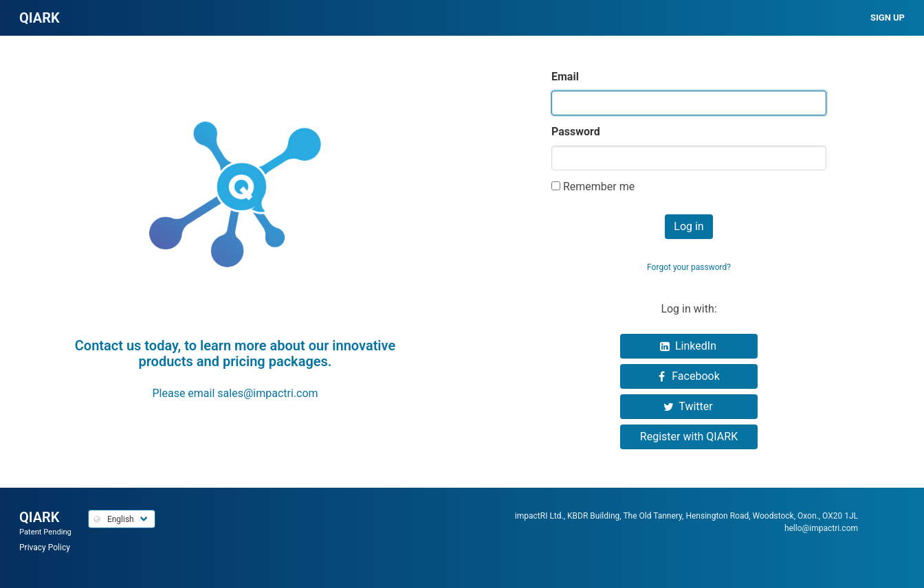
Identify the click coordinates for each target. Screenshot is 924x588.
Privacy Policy (45, 547)
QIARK (39, 517)
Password (576, 132)
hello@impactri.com (821, 528)
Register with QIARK (689, 437)
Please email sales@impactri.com (235, 393)
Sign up (888, 18)
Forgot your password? (689, 267)
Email (565, 77)
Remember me (599, 186)
